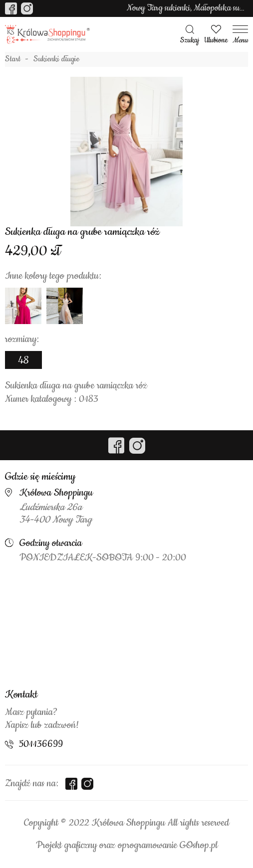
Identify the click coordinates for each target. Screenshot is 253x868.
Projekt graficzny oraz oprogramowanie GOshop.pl (127, 846)
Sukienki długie (56, 59)
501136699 (41, 744)
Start (13, 59)
